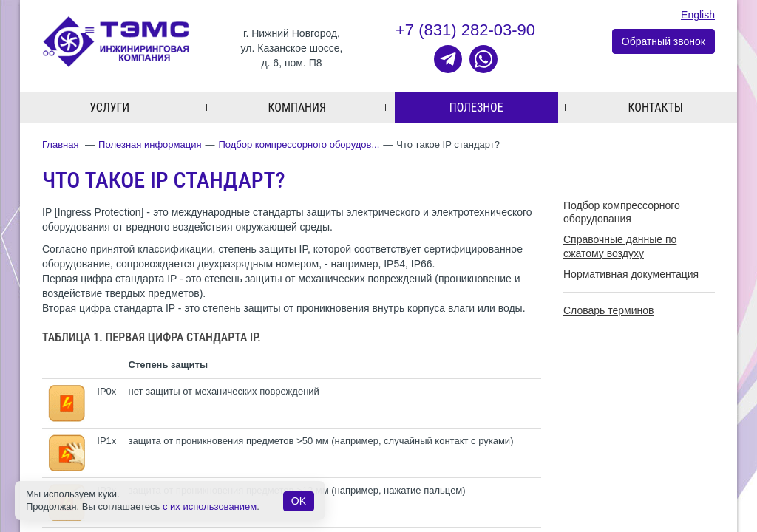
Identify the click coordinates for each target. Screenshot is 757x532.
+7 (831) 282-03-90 (465, 30)
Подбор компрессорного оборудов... (299, 145)
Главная (60, 145)
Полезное (476, 108)
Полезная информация (150, 145)
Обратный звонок (663, 42)
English (698, 15)
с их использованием (210, 507)
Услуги (109, 108)
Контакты (656, 108)
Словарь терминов (609, 311)
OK (299, 501)
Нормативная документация (631, 274)
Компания (297, 108)
